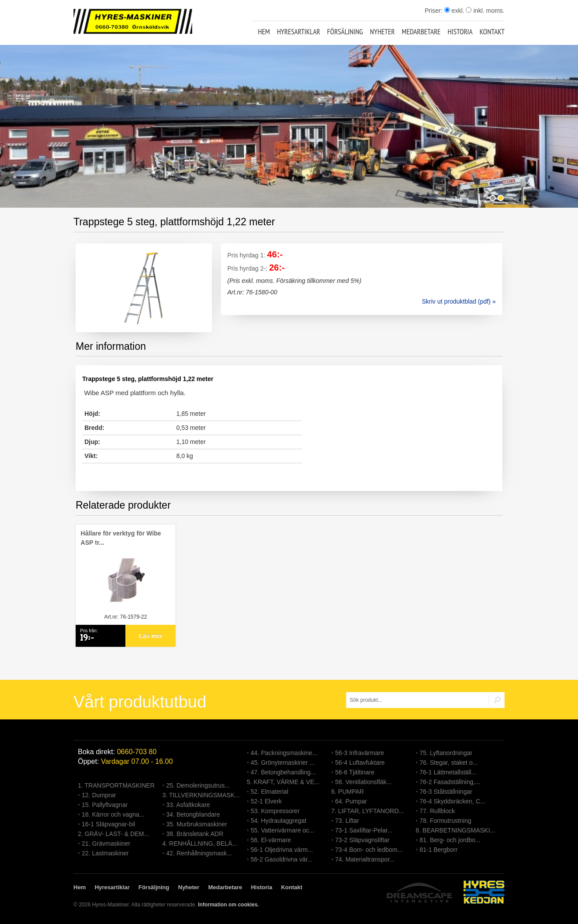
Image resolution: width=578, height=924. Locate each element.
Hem (264, 32)
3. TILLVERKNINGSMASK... (201, 795)
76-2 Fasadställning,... (450, 782)
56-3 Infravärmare (360, 753)
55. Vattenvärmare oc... (282, 830)
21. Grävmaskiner (106, 843)
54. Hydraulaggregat (279, 821)
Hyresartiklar (298, 32)
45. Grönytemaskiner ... (283, 763)
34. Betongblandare (193, 814)
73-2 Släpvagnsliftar (362, 840)
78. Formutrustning (446, 821)
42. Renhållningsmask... (199, 853)
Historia (460, 32)
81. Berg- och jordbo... (450, 840)
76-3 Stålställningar (446, 792)
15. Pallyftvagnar (105, 805)
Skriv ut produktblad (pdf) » (459, 301)
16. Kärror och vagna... (113, 814)
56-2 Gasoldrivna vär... (282, 859)
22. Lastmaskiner (105, 853)
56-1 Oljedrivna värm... (282, 850)
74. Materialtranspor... (365, 859)
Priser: (434, 11)
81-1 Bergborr (439, 850)
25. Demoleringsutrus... (198, 785)
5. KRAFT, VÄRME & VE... (283, 782)
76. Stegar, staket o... (449, 763)
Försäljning (345, 32)
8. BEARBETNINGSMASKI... (455, 830)
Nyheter (382, 32)
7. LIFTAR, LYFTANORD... (368, 811)
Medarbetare (421, 32)
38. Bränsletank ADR (195, 834)
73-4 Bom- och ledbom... (369, 850)
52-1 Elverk (266, 801)
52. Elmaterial (270, 792)
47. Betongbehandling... (283, 772)
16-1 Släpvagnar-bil (108, 824)
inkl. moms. (485, 11)
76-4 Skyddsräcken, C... (452, 801)
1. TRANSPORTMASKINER (116, 785)
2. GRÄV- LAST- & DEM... (113, 834)
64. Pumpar (351, 801)
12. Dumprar (99, 795)
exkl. (454, 11)
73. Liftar (347, 821)
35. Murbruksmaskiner (197, 824)
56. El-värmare (271, 840)
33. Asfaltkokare (188, 805)
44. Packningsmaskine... (284, 753)
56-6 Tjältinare (355, 772)
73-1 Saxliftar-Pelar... (364, 830)
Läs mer (151, 636)
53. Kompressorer (275, 811)
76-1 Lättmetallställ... (448, 772)
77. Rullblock (437, 811)
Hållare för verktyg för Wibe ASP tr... (121, 538)
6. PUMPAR (348, 792)
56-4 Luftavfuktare (360, 763)
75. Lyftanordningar (446, 753)
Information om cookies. (229, 905)
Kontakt (492, 32)
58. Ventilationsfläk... (363, 782)
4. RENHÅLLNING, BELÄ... (200, 843)
